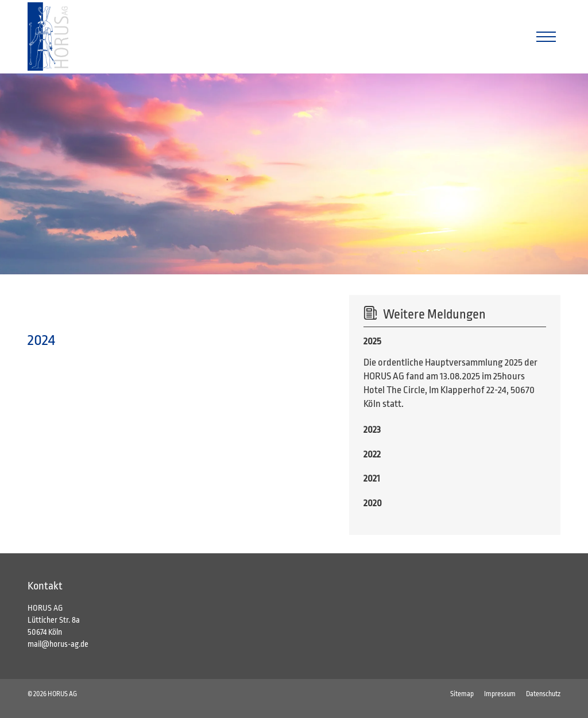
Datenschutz (543, 694)
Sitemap (462, 694)
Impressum (500, 694)
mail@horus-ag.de (58, 644)
